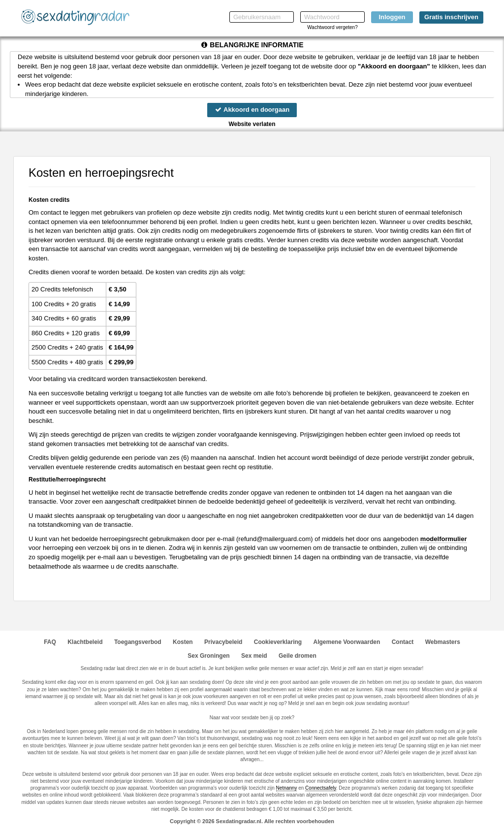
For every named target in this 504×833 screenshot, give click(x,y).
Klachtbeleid (85, 642)
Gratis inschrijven (451, 17)
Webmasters (443, 642)
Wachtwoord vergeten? (332, 27)
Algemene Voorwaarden (346, 642)
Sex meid (254, 656)
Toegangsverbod (138, 642)
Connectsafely (321, 788)
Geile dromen (298, 656)
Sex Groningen (208, 656)
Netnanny (287, 788)
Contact (403, 642)
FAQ (50, 642)
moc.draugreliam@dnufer (274, 539)
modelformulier (444, 539)
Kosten (183, 642)
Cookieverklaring (278, 642)
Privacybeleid (223, 642)
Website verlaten (252, 124)
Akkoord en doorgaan (252, 110)
